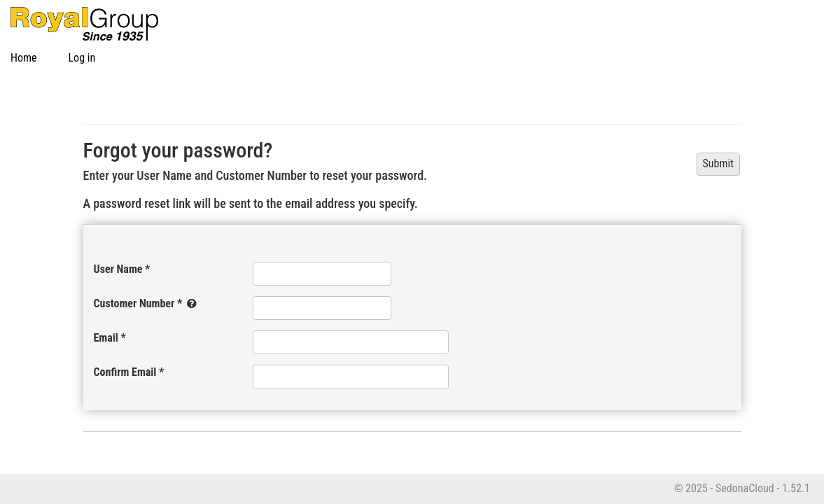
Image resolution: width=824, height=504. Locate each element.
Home (24, 58)
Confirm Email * (129, 372)
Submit (718, 163)
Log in (82, 58)
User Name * (122, 269)
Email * (110, 338)
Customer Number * (147, 303)
